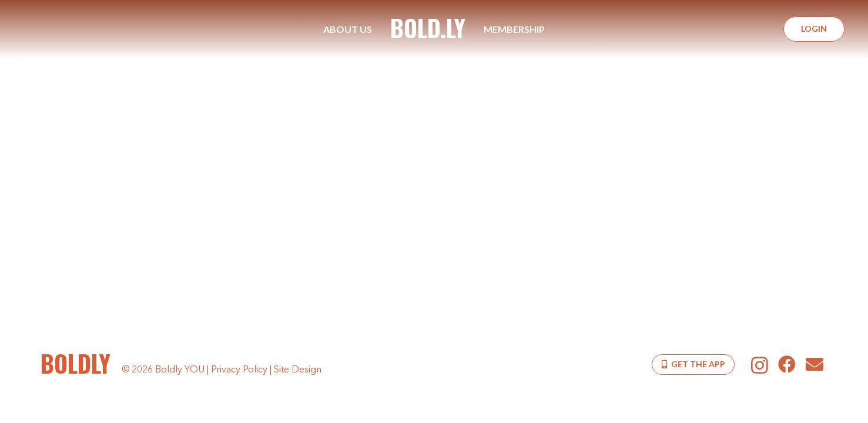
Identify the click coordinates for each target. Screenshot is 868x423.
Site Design (298, 370)
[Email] (815, 364)
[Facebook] (787, 364)
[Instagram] (760, 365)
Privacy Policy (239, 370)
